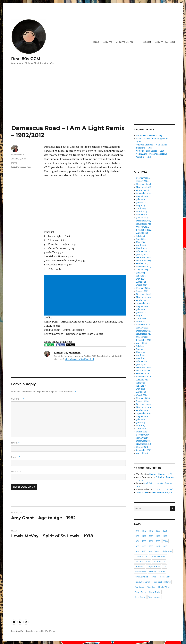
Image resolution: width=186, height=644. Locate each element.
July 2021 (140, 346)
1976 (151, 531)
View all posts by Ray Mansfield (79, 359)
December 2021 (143, 331)
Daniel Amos (141, 556)
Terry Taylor (140, 597)
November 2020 (144, 371)
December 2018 (143, 441)
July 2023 (141, 273)
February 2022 (143, 325)
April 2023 (141, 282)
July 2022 (141, 309)
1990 (144, 546)
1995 (144, 551)
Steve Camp (141, 592)
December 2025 (144, 184)
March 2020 (142, 395)
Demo (14, 163)
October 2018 (142, 447)
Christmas (167, 551)
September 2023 (144, 267)
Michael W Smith (157, 572)
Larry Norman (153, 567)
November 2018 (143, 444)
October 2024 (142, 227)
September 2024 (144, 230)
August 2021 (142, 343)
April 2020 (141, 392)
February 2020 (143, 398)
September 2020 (144, 377)
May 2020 (141, 389)
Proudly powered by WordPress (41, 631)
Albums (108, 42)
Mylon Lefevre (141, 577)
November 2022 (144, 297)
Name (15, 443)
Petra (153, 577)
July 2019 (141, 420)
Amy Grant (154, 551)
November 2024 (144, 224)
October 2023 (142, 264)
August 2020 (142, 380)
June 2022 (141, 313)
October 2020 (142, 374)
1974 (137, 531)
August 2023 (142, 270)
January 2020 (142, 401)
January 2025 (142, 218)
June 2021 (141, 349)
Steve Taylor (155, 592)
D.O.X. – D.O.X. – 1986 (163, 489)
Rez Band (139, 587)
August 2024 (142, 233)
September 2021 (144, 340)
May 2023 (141, 279)
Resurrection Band (162, 582)
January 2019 (142, 438)
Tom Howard (154, 597)
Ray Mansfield (18, 155)
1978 (165, 531)
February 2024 (143, 251)
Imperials (139, 567)
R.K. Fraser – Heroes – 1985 (149, 136)
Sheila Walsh (164, 587)
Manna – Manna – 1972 (161, 474)
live (165, 567)
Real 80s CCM (26, 59)
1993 (165, 546)
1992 (158, 546)
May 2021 (141, 352)
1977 (158, 531)
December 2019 (143, 404)
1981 (151, 536)
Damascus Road (24, 167)
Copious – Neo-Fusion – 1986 (150, 151)
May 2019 (141, 426)
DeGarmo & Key (142, 561)
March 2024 (142, 248)
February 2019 (143, 435)
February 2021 (143, 361)
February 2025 (143, 215)
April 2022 (141, 319)
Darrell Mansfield (158, 556)
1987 (158, 541)
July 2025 (141, 199)
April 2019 (141, 429)
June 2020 (141, 386)
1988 (165, 541)
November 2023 (144, 261)
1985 (144, 541)
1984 (137, 541)
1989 (137, 546)
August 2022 (142, 306)
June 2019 (141, 423)
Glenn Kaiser (159, 561)
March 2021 (142, 358)
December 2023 (143, 257)
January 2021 (142, 365)
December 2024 (144, 221)
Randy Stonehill (142, 582)
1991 (151, 546)
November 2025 (144, 187)
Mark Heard (140, 572)
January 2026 (142, 181)
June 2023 (141, 276)
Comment (18, 399)
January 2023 (142, 291)
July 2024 (141, 236)
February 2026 (143, 178)
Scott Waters (142, 493)
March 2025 (142, 212)
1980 (144, 536)
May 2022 (141, 316)
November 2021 (143, 334)
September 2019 (144, 413)
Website (16, 471)
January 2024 (142, 254)
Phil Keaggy (165, 577)
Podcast (146, 42)
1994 (137, 551)
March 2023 (142, 285)
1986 (151, 541)
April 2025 (141, 209)
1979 (137, 536)
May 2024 (141, 242)
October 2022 (142, 300)
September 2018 (144, 450)
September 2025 (144, 193)
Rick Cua (151, 587)
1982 (13, 167)
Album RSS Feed (165, 42)
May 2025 (141, 206)
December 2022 (144, 294)
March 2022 (142, 322)
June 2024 (141, 239)
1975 (144, 531)
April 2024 (141, 245)
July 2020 (141, 383)
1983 (165, 536)
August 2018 (142, 453)
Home (95, 42)
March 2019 (142, 432)
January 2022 (142, 328)
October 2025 (142, 190)
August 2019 (142, 416)
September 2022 (144, 303)
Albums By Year (125, 42)
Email (16, 457)
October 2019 (142, 410)
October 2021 (142, 337)
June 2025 (141, 202)
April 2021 (141, 355)
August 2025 (142, 196)
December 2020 (144, 368)
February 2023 (143, 288)
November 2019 (144, 407)
